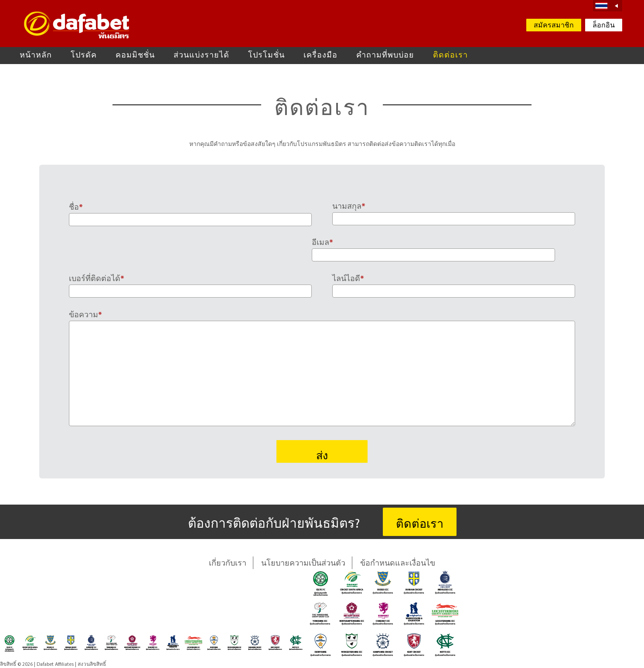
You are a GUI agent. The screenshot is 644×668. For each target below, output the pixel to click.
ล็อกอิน (604, 26)
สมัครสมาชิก (554, 26)
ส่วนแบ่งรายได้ (201, 56)
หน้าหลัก (36, 56)
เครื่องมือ (320, 56)
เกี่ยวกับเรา (228, 564)
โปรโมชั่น (266, 56)
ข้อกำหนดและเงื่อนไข (398, 564)
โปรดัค (84, 56)
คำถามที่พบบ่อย (385, 56)
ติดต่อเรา (450, 56)
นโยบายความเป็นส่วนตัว (303, 564)
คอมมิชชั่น (135, 56)
